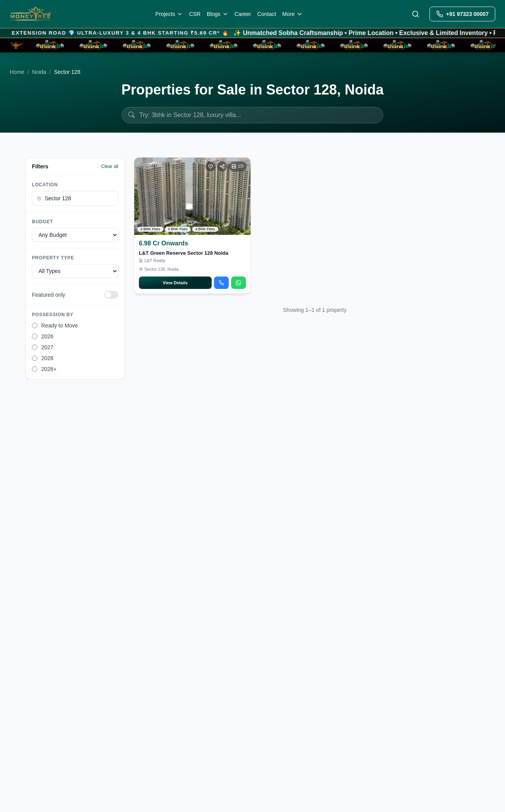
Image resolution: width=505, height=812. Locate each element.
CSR (195, 14)
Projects (169, 14)
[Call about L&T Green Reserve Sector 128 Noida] (221, 283)
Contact (267, 14)
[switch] (111, 295)
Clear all (110, 166)
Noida (39, 72)
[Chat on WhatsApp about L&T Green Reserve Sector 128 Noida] (238, 283)
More (293, 14)
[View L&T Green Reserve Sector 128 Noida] (192, 196)
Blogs (217, 14)
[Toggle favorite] (210, 166)
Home (17, 72)
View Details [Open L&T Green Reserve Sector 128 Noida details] (175, 283)
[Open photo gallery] (238, 166)
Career (243, 14)
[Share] (222, 166)
